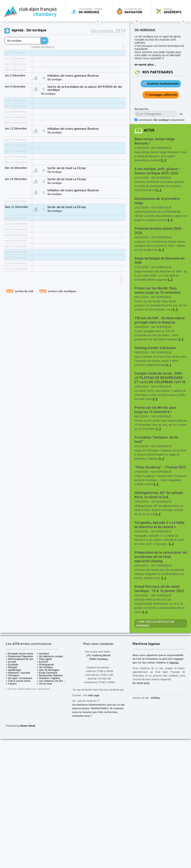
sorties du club (20, 291)
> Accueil (11, 662)
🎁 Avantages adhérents (161, 95)
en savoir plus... (145, 65)
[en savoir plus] (141, 683)
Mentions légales (146, 644)
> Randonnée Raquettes (19, 656)
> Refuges (12, 667)
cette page (94, 695)
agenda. (174, 663)
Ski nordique (14, 41)
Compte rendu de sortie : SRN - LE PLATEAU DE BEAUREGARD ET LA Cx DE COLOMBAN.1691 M (160, 378)
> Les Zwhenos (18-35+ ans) (53, 681)
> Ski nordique (45, 667)
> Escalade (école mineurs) (21, 654)
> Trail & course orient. (18, 681)
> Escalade (12, 665)
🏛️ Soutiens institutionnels (161, 84)
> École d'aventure (47, 673)
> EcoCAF (43, 662)
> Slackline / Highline (48, 678)
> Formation (13, 675)
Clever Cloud (27, 726)
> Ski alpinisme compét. (50, 656)
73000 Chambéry (98, 659)
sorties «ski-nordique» (58, 291)
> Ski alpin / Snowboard (19, 678)
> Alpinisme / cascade (18, 673)
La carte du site (133, 11)
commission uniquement (161, 120)
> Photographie (45, 665)
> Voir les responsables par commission (28, 689)
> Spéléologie (13, 670)
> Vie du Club (44, 684)
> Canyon (11, 684)
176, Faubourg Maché (98, 655)
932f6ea (156, 698)
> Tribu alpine (44, 659)
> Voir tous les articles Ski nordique (155, 624)
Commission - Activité (90, 11)
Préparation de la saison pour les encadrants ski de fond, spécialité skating (161, 557)
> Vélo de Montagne (48, 670)
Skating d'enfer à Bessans (155, 348)
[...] (164, 160)
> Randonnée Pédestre (50, 675)
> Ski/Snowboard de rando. (21, 659)
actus (149, 130)
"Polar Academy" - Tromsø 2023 (160, 467)
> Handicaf (43, 654)
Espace (172, 11)
